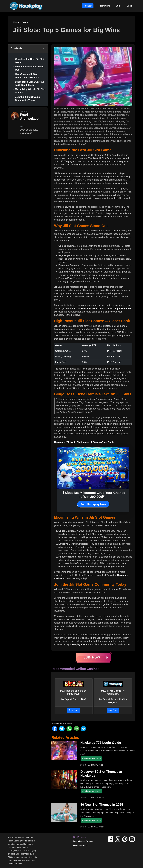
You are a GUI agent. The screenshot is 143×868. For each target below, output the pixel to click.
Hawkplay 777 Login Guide (101, 743)
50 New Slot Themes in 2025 (102, 805)
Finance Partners (80, 845)
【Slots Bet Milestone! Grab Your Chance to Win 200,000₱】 (93, 495)
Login (130, 6)
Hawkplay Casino (79, 644)
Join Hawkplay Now (93, 504)
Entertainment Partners (83, 841)
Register (88, 6)
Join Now (113, 710)
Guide (119, 6)
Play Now (74, 710)
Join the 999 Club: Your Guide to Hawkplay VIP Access (101, 308)
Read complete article (91, 758)
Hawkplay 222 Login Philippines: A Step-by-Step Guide (84, 442)
